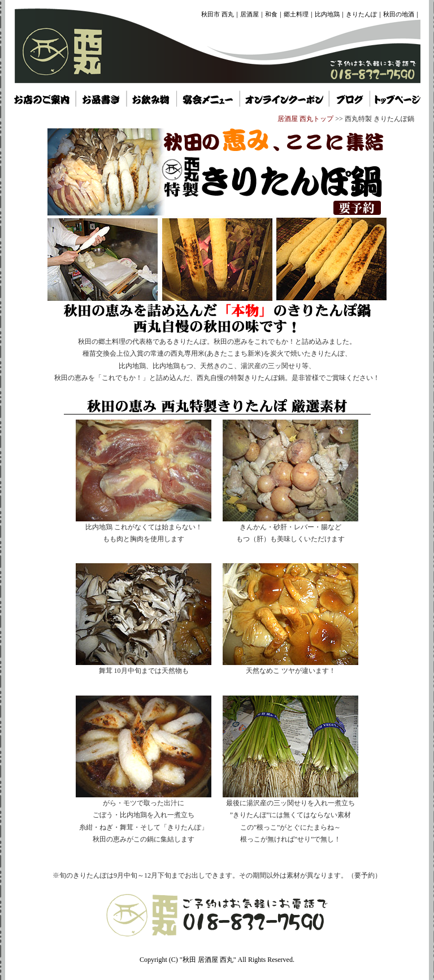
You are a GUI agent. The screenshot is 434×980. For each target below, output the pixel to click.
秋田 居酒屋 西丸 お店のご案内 (42, 98)
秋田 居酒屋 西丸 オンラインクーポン (284, 98)
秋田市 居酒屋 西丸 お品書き (101, 98)
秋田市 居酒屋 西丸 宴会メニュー (208, 98)
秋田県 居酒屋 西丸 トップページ (350, 98)
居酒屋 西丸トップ (305, 119)
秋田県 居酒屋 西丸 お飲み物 (151, 98)
